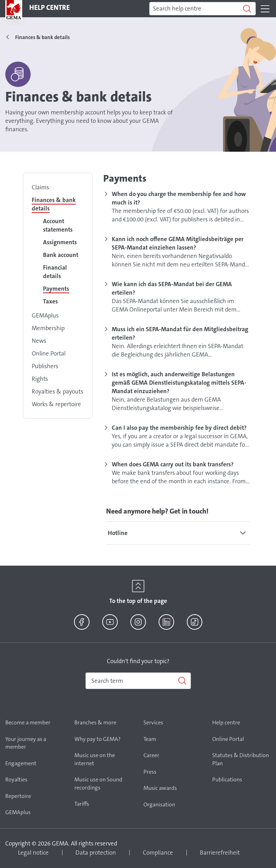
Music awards (160, 788)
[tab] (178, 533)
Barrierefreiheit (220, 853)
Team (150, 739)
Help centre (226, 722)
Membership (48, 328)
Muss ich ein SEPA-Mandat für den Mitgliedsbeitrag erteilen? (180, 333)
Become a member (28, 722)
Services (153, 722)
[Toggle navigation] (265, 9)
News (39, 341)
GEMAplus (45, 315)
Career (151, 755)
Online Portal (49, 353)
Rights (40, 379)
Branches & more (95, 722)
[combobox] (138, 681)
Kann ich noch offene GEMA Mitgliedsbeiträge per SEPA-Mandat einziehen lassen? (178, 243)
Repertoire (18, 796)
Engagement (21, 763)
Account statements (58, 225)
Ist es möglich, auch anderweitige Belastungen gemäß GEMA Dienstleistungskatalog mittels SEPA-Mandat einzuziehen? (179, 383)
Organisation (159, 804)
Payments (56, 289)
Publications (227, 779)
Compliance (158, 853)
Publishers (45, 366)
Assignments (60, 242)
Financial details (55, 272)
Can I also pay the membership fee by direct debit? (179, 428)
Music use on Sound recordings (98, 784)
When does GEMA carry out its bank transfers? (173, 464)
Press (150, 772)
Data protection (96, 853)
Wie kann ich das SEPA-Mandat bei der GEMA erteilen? (172, 288)
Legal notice (33, 853)
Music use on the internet (95, 759)
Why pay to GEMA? (97, 739)
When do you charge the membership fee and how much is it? (179, 198)
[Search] (203, 9)
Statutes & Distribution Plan (241, 759)
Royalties (16, 779)
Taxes (50, 301)
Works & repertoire (56, 404)
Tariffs (82, 804)
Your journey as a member (26, 743)
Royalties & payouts (57, 391)
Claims (40, 187)
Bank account (61, 255)
